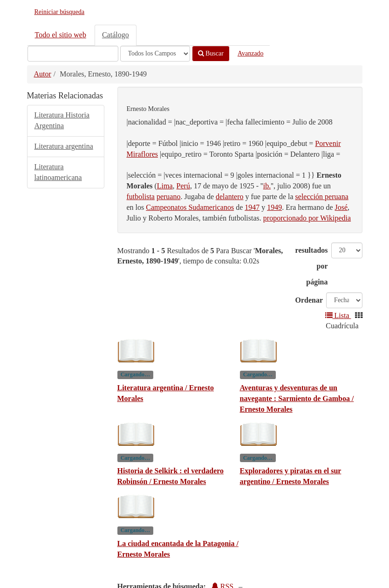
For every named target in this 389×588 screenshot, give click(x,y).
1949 (274, 207)
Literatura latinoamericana (58, 172)
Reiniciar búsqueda (60, 12)
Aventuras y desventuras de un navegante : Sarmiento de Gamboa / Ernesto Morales (297, 398)
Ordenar (309, 300)
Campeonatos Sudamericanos (190, 207)
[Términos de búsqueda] (73, 54)
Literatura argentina (64, 146)
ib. (267, 186)
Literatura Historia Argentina (62, 120)
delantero (230, 197)
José (341, 207)
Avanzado (251, 53)
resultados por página (312, 266)
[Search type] (155, 54)
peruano (169, 197)
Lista (338, 315)
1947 (252, 207)
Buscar (211, 53)
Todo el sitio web (61, 35)
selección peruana (322, 197)
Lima (165, 186)
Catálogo (116, 35)
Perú (183, 186)
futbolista (141, 197)
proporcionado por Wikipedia (307, 218)
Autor (43, 74)
